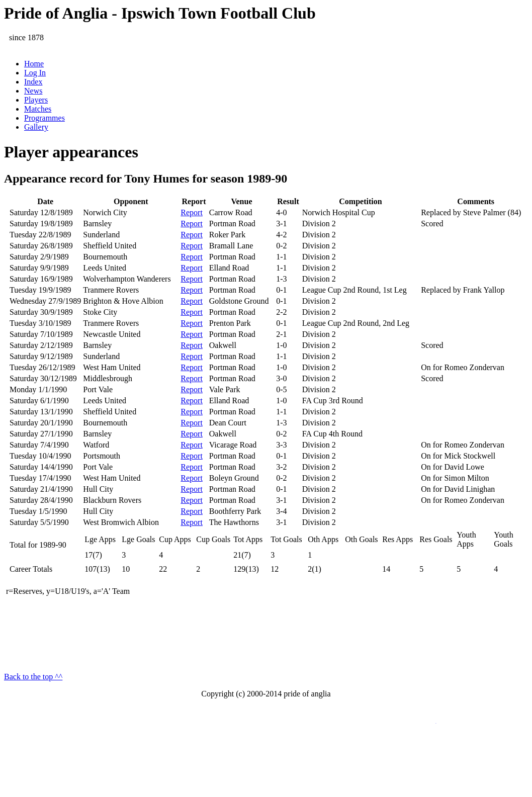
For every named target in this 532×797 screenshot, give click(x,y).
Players (36, 100)
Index (33, 82)
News (33, 91)
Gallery (36, 127)
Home (34, 64)
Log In (35, 73)
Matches (38, 109)
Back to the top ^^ (33, 677)
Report (192, 212)
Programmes (45, 118)
